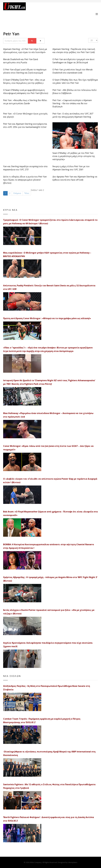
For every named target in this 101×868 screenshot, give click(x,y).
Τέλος (27, 193)
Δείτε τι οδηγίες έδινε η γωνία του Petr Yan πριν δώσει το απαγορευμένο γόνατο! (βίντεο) (25, 180)
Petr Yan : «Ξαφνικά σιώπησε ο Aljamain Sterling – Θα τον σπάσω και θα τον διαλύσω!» (72, 103)
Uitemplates (73, 862)
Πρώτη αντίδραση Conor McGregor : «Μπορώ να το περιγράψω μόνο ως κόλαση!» (47, 318)
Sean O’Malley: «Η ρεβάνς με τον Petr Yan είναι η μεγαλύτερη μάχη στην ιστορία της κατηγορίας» (74, 156)
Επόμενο (17, 193)
